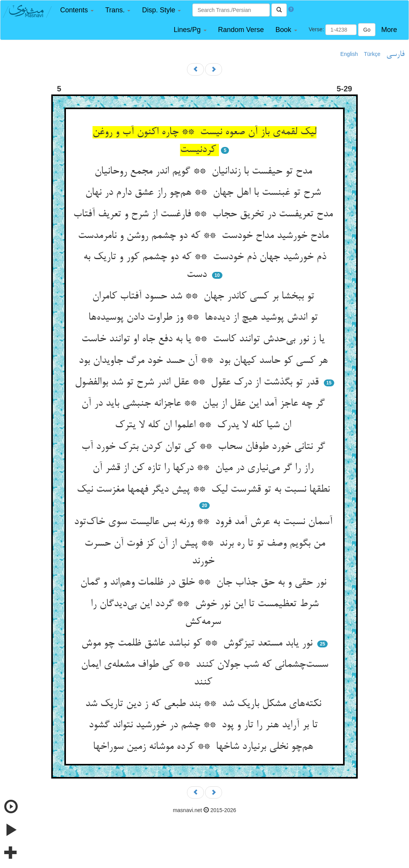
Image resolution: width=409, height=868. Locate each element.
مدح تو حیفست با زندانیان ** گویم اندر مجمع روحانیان (205, 172)
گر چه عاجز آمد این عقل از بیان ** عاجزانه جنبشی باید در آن (204, 404)
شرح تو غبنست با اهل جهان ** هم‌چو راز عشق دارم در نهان (204, 193)
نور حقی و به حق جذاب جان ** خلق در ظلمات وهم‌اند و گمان (205, 583)
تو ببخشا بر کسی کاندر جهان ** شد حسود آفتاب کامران (205, 297)
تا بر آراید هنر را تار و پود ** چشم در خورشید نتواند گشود (205, 725)
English (349, 54)
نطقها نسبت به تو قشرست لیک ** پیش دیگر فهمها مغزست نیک (205, 490)
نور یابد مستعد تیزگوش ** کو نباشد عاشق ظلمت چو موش (198, 644)
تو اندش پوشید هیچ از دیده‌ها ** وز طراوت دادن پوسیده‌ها (204, 318)
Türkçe (372, 54)
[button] (77, 10)
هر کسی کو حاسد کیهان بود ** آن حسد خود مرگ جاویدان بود (205, 361)
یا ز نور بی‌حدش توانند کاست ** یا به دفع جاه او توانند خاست (204, 339)
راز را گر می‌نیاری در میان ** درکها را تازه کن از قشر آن (204, 468)
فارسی (395, 54)
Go (367, 30)
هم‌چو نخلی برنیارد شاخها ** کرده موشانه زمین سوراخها (204, 747)
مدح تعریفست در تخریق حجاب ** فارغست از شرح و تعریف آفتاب (204, 214)
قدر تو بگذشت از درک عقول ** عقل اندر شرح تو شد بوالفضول (198, 383)
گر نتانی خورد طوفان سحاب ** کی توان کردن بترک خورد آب (205, 447)
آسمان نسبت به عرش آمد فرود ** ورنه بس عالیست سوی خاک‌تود (205, 522)
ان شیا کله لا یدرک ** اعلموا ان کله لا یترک (204, 425)
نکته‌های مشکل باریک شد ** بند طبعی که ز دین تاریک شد (205, 704)
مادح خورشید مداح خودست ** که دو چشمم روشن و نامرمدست (205, 236)
